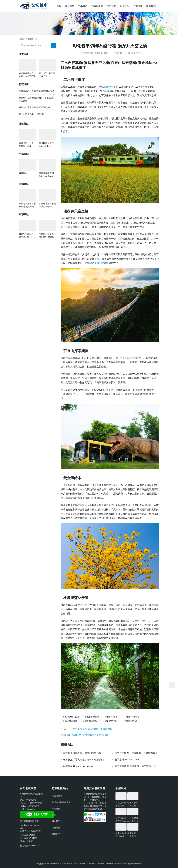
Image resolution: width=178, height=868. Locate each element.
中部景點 (99, 53)
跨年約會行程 (131, 721)
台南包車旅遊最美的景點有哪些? (47, 205)
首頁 (59, 6)
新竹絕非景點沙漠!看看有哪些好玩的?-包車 (121, 820)
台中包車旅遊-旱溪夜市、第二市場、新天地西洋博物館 (137, 766)
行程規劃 (111, 6)
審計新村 (23, 173)
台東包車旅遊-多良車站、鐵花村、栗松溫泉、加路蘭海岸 (27, 235)
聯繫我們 (151, 6)
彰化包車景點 (111, 87)
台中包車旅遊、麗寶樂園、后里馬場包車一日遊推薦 (137, 753)
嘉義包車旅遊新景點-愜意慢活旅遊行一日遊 (27, 205)
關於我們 (70, 6)
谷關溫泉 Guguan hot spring (78, 766)
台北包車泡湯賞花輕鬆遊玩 (121, 804)
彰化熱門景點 (111, 721)
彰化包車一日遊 (72, 717)
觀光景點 (125, 6)
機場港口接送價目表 (61, 802)
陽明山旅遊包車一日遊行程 (31, 114)
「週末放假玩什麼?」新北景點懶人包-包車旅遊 (133, 820)
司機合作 (138, 6)
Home (21, 39)
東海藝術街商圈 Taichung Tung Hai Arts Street (46, 175)
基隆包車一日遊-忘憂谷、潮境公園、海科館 (27, 145)
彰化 (106, 53)
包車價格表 (97, 6)
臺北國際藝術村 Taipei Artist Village (46, 145)
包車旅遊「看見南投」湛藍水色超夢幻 (83, 760)
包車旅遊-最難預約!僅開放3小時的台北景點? (121, 835)
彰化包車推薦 (133, 717)
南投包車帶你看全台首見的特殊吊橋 (82, 753)
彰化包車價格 (93, 717)
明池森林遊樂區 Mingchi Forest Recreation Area (46, 235)
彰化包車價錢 (113, 717)
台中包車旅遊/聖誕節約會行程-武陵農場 (91, 729)
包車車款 (83, 6)
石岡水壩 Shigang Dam (127, 760)
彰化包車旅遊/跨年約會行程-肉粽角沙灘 (88, 735)
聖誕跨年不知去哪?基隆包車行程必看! (36, 91)
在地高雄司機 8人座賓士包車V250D (27, 75)
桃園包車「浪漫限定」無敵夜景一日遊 (133, 835)
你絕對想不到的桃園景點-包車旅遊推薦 (133, 804)
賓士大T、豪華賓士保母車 (47, 75)
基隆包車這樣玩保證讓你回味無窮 (35, 107)
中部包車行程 (87, 53)
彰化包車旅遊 (99, 263)
